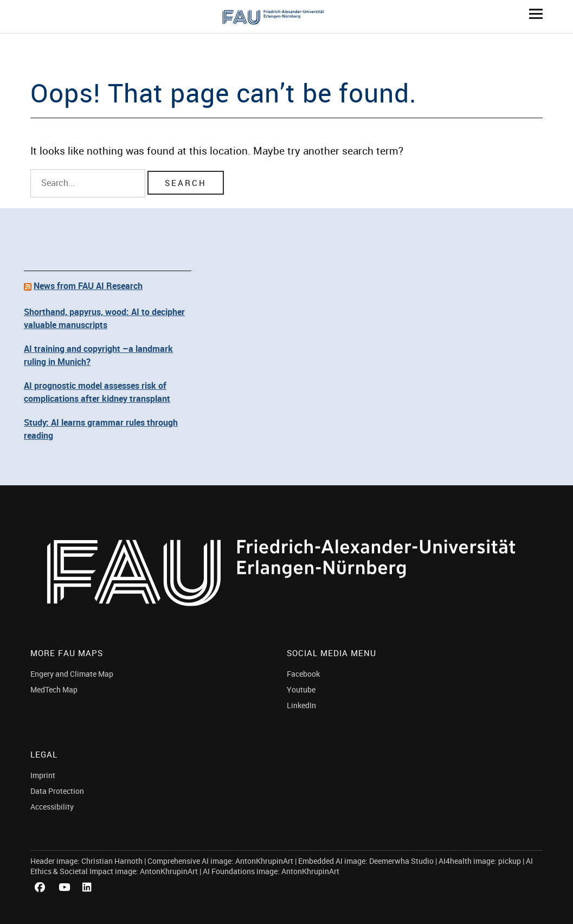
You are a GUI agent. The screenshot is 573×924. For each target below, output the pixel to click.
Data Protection (57, 791)
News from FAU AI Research (88, 286)
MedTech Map (54, 689)
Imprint (43, 775)
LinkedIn (301, 705)
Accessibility (52, 807)
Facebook (303, 674)
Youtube (301, 689)
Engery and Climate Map (72, 674)
